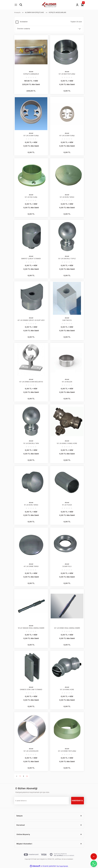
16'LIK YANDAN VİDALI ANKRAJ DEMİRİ (31, 628)
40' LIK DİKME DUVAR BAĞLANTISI (31, 382)
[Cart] (82, 5)
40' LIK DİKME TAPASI (31, 566)
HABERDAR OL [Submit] (77, 801)
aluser (31, 72)
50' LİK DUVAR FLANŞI (31, 136)
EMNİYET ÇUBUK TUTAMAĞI (31, 259)
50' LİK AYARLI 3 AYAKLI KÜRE (67, 443)
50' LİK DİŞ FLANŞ (31, 197)
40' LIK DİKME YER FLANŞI (67, 751)
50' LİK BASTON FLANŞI (67, 74)
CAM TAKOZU (67, 320)
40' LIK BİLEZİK (67, 382)
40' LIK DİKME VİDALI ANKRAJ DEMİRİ (67, 628)
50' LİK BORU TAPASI (67, 197)
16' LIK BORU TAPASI (31, 505)
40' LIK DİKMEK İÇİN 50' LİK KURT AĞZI (31, 320)
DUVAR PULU (67, 566)
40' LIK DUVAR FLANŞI (67, 136)
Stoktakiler (24, 22)
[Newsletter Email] (42, 801)
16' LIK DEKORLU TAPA (31, 443)
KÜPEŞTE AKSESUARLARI (57, 12)
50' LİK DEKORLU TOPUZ (67, 259)
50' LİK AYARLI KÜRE (67, 690)
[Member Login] (77, 5)
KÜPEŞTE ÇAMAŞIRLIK (31, 74)
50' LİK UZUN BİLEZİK (31, 751)
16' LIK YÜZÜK (67, 505)
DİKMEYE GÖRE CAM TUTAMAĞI (31, 690)
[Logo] (49, 5)
